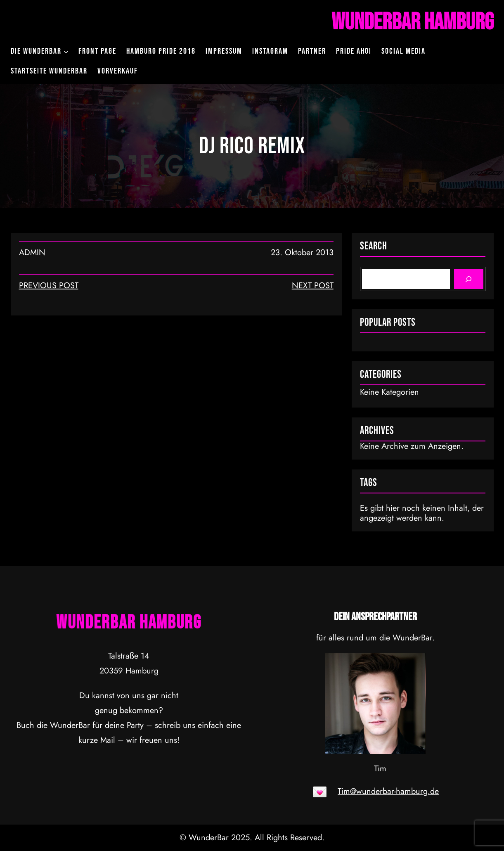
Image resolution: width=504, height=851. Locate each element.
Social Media (403, 51)
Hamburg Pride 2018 (161, 51)
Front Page (97, 51)
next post (313, 286)
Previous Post (49, 286)
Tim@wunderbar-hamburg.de (388, 791)
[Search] (469, 279)
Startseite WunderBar (49, 71)
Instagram (270, 51)
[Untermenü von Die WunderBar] (66, 51)
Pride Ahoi (354, 51)
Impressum (224, 51)
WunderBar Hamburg (413, 22)
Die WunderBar (36, 51)
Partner (312, 51)
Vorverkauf (118, 71)
